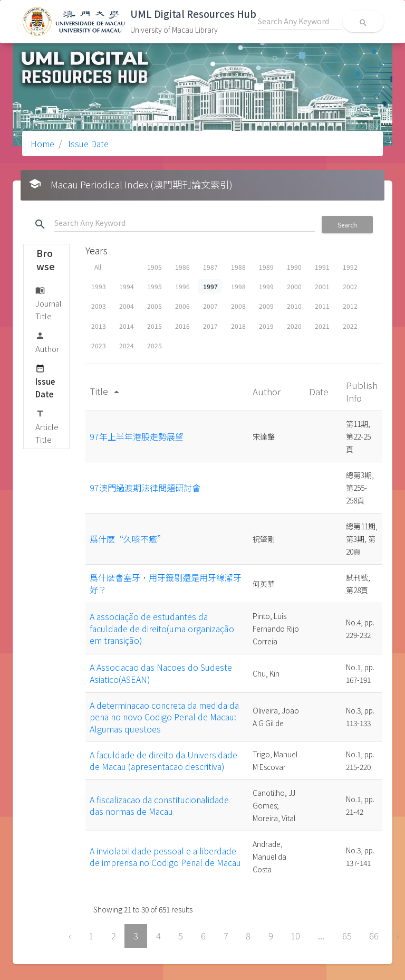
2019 (266, 326)
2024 (127, 345)
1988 (238, 267)
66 (374, 936)
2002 (350, 286)
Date (320, 391)
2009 (266, 306)
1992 (350, 267)
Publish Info (362, 391)
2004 (127, 306)
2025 (155, 345)
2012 (350, 306)
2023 (99, 345)
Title (106, 391)
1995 (155, 286)
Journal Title (49, 303)
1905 (155, 267)
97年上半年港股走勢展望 (137, 436)
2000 (294, 286)
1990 (294, 267)
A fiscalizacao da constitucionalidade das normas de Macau (159, 805)
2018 (238, 326)
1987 (210, 267)
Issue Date (87, 144)
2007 (210, 306)
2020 (294, 326)
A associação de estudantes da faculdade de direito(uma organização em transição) (162, 628)
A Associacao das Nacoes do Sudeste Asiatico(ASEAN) (161, 673)
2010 (294, 306)
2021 (322, 326)
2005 (155, 306)
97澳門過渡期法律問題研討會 (145, 488)
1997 (210, 286)
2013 (99, 326)
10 (295, 936)
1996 (182, 286)
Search (347, 225)
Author (47, 342)
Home (42, 144)
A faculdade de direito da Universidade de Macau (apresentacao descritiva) (163, 760)
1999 (266, 286)
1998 (238, 286)
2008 (238, 306)
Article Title (47, 426)
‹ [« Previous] (70, 936)
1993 (99, 286)
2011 (322, 306)
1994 (127, 286)
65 (347, 936)
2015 (155, 326)
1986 (182, 267)
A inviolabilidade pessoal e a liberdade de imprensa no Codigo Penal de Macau (165, 857)
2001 (322, 286)
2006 (182, 306)
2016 (182, 326)
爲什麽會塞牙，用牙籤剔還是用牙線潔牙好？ (166, 583)
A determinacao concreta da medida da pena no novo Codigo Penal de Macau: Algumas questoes (164, 717)
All (98, 267)
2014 (127, 326)
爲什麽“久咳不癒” (128, 539)
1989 (266, 267)
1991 (322, 267)
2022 (350, 326)
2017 (210, 326)
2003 (99, 306)
